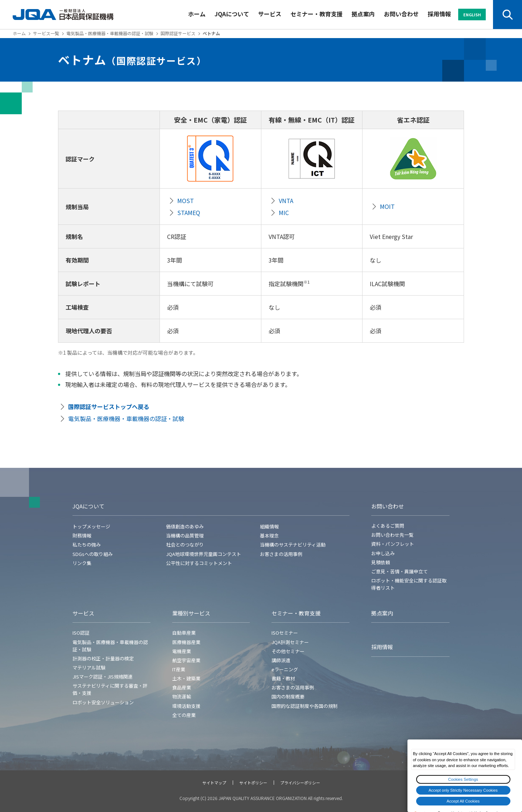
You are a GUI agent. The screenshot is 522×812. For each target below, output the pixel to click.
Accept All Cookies (463, 801)
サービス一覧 (46, 33)
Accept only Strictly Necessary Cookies (463, 790)
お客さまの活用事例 (281, 554)
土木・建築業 (186, 678)
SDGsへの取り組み (93, 554)
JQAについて (232, 14)
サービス (270, 14)
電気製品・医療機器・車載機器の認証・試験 (110, 33)
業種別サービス (191, 613)
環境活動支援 (186, 706)
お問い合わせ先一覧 (392, 535)
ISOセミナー (285, 633)
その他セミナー (288, 651)
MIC (284, 213)
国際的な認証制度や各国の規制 (304, 706)
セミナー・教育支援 (316, 14)
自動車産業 (184, 633)
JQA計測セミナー (290, 642)
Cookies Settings (463, 779)
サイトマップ (214, 783)
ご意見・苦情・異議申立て (399, 571)
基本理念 (269, 535)
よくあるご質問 (388, 526)
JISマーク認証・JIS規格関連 (103, 677)
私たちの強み (87, 545)
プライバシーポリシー (300, 783)
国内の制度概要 (288, 696)
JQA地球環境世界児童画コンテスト (204, 554)
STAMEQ (189, 213)
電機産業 (182, 651)
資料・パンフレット (393, 544)
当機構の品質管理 (185, 535)
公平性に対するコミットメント (199, 563)
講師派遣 (281, 660)
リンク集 (82, 563)
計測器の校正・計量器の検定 (103, 658)
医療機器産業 (186, 642)
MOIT (387, 206)
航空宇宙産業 (186, 660)
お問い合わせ (401, 14)
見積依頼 (381, 562)
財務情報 (82, 535)
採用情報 (439, 14)
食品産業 (182, 687)
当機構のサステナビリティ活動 (293, 545)
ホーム (197, 14)
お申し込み (383, 553)
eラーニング (285, 669)
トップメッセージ (91, 526)
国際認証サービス (178, 33)
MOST (186, 201)
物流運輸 (182, 696)
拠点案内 (363, 14)
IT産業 (179, 669)
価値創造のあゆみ (185, 526)
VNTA (286, 201)
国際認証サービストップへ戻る (109, 407)
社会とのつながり (185, 545)
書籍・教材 (283, 678)
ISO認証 (81, 633)
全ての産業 (184, 715)
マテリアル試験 (89, 667)
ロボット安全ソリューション (103, 702)
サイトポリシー (253, 783)
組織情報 (269, 526)
